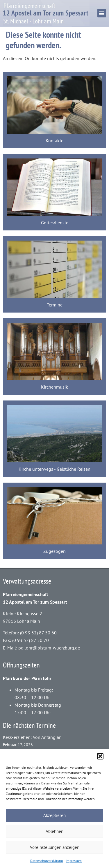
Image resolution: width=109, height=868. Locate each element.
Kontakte (54, 140)
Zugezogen (54, 551)
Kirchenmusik (54, 387)
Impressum (74, 861)
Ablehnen (54, 831)
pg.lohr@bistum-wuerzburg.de (49, 648)
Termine (55, 305)
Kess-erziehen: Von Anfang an (32, 737)
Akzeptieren (54, 815)
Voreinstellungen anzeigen (55, 847)
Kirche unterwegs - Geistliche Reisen (54, 469)
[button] (100, 756)
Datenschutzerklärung (47, 861)
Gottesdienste (55, 223)
